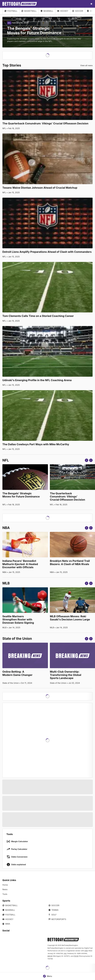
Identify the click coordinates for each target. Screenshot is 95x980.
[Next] (91, 460)
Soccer (78, 11)
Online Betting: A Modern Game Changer (17, 673)
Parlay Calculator (19, 849)
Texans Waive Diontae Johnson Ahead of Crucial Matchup (40, 188)
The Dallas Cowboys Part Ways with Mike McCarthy (36, 444)
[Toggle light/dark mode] (91, 4)
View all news (86, 65)
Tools (5, 894)
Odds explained (19, 865)
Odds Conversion (19, 857)
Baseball (47, 11)
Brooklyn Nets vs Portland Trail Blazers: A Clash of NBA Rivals (70, 562)
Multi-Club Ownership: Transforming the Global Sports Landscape (66, 675)
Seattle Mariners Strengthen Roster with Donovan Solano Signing (18, 620)
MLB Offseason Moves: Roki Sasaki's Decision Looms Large (70, 618)
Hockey (63, 11)
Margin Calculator (20, 841)
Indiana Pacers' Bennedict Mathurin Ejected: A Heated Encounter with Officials (20, 564)
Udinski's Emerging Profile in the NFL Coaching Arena (37, 380)
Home (5, 885)
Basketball (29, 11)
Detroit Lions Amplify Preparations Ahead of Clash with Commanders (47, 252)
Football (11, 11)
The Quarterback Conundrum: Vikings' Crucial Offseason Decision (45, 123)
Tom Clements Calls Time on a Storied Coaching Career (38, 316)
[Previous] (87, 460)
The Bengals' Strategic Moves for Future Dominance (21, 495)
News (5, 889)
